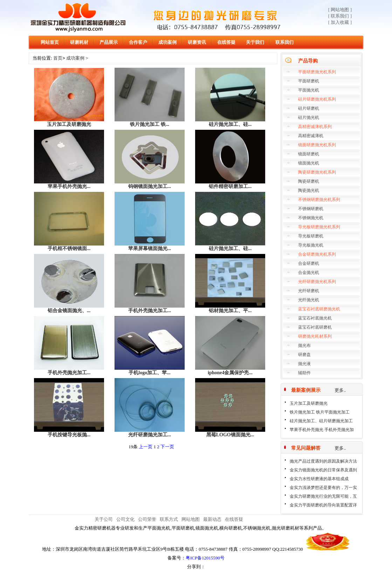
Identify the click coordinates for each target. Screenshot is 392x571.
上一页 (146, 447)
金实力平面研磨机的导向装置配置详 (323, 505)
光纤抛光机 (309, 300)
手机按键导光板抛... (69, 435)
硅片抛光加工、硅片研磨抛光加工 (321, 421)
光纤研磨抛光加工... (150, 435)
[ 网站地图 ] (340, 10)
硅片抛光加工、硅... (230, 124)
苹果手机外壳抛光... (69, 186)
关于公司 (104, 519)
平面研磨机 (309, 81)
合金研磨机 (309, 263)
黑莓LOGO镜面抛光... (230, 435)
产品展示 (109, 42)
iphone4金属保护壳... (230, 373)
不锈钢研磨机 (311, 209)
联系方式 (169, 519)
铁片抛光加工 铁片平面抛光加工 (320, 412)
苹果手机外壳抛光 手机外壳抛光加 (322, 430)
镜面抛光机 (309, 163)
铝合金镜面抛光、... (69, 311)
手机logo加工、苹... (149, 373)
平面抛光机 (309, 90)
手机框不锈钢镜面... (69, 248)
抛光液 (304, 364)
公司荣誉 (147, 519)
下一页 (167, 447)
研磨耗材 (79, 42)
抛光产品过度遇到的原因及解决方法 (323, 461)
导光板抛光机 (311, 245)
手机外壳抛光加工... (150, 311)
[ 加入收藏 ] (340, 22)
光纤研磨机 (309, 291)
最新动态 (212, 519)
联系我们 (284, 42)
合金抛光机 (309, 273)
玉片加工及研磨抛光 (309, 403)
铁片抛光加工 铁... (150, 124)
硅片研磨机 (309, 108)
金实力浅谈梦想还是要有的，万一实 (323, 488)
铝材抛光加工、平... (230, 311)
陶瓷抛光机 (309, 190)
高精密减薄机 (311, 136)
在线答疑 (226, 42)
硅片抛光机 (309, 117)
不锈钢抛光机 (311, 218)
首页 (58, 58)
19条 (133, 447)
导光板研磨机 (311, 236)
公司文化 (125, 519)
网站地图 (191, 519)
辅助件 (304, 373)
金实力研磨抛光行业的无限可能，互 (323, 496)
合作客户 (138, 42)
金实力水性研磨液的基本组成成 (319, 479)
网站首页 (50, 42)
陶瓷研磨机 (309, 181)
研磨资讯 (197, 42)
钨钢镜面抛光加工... (150, 186)
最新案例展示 (306, 390)
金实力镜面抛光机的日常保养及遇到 (323, 470)
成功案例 (167, 42)
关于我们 (255, 42)
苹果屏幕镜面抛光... (150, 248)
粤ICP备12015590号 (205, 558)
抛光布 (304, 345)
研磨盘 (304, 355)
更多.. (340, 390)
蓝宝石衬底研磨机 (315, 327)
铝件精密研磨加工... (230, 186)
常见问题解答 (306, 448)
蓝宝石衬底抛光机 (315, 318)
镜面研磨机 (309, 154)
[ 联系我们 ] (340, 16)
